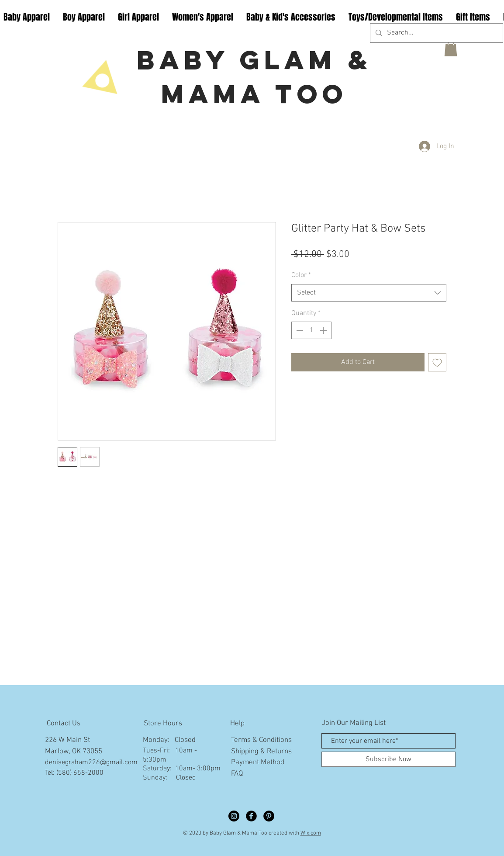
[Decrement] (299, 330)
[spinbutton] (311, 330)
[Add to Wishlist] (437, 362)
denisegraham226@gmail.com (91, 762)
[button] (451, 49)
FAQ (237, 774)
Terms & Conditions (261, 740)
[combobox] (369, 293)
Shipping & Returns (261, 752)
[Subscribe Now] (388, 759)
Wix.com (311, 833)
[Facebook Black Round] (251, 816)
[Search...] (436, 33)
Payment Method (258, 762)
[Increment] (324, 330)
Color (301, 275)
